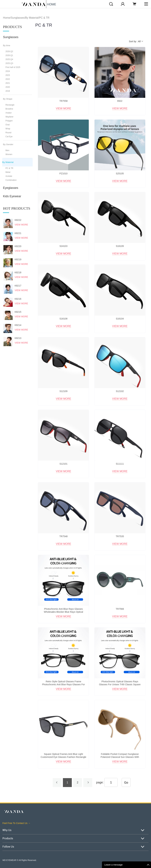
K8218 (18, 272)
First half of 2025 (13, 67)
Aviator (8, 113)
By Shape (8, 99)
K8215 (18, 312)
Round (8, 133)
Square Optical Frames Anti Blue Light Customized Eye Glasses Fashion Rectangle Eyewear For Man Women (63, 757)
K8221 (18, 233)
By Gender (8, 144)
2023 (8, 75)
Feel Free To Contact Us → (16, 823)
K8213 (18, 338)
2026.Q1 (9, 55)
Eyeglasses (11, 188)
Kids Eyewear (12, 196)
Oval (7, 125)
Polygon (9, 121)
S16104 (120, 319)
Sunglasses (18, 18)
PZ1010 (63, 174)
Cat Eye (9, 137)
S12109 (63, 391)
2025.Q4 (9, 59)
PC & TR (44, 18)
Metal (8, 172)
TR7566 (120, 609)
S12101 (63, 464)
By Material (32, 18)
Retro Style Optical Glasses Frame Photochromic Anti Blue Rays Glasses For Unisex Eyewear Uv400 (63, 684)
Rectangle (10, 105)
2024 (8, 71)
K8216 (18, 299)
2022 (8, 79)
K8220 (18, 246)
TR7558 (63, 101)
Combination (11, 180)
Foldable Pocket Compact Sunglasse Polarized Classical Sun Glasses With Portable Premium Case (120, 757)
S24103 (63, 246)
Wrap (8, 129)
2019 (8, 91)
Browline (9, 109)
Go (126, 783)
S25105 (120, 174)
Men (7, 150)
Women (9, 154)
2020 (8, 87)
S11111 (120, 464)
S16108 (63, 319)
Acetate (9, 176)
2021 (8, 83)
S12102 (120, 391)
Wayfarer (9, 117)
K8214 (18, 325)
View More (21, 225)
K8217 (18, 286)
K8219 (18, 259)
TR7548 (63, 536)
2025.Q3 (9, 63)
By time (7, 45)
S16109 (120, 246)
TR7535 (120, 536)
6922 (120, 101)
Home (7, 18)
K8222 (18, 220)
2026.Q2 (9, 51)
